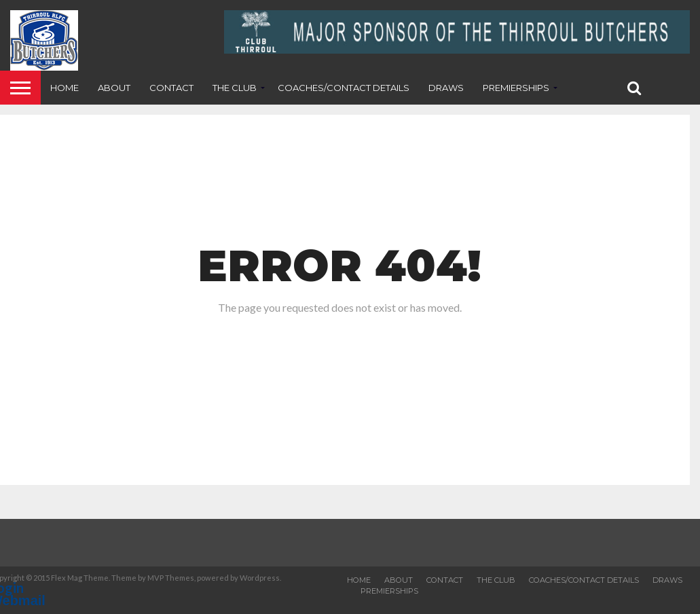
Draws (446, 88)
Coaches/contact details (344, 88)
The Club (235, 88)
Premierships (516, 88)
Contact (171, 88)
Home (65, 88)
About (114, 88)
